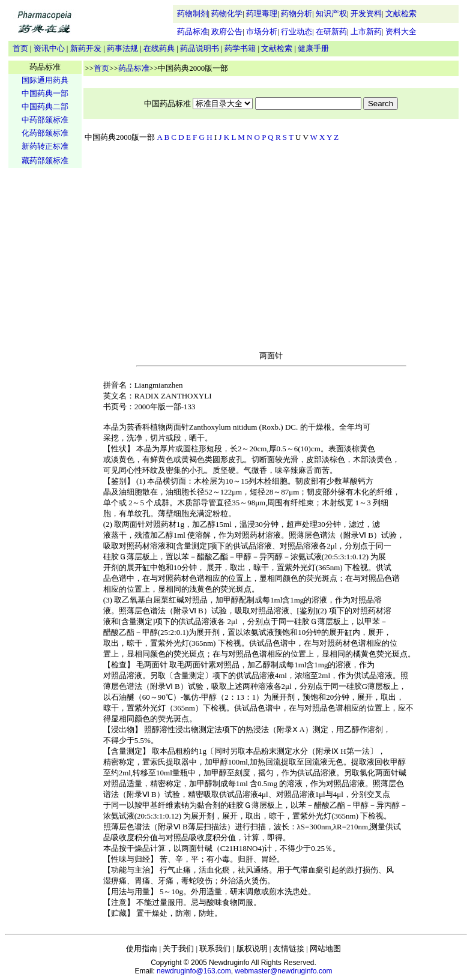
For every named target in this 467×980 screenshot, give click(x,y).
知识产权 (331, 14)
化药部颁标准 (45, 133)
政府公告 (227, 32)
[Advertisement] (45, 358)
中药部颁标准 (45, 120)
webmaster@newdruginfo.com (283, 971)
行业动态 (297, 32)
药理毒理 (262, 14)
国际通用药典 (45, 80)
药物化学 (227, 14)
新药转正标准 (45, 146)
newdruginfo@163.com (194, 971)
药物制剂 (193, 14)
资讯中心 (49, 48)
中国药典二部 (45, 107)
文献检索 (401, 14)
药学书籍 (240, 48)
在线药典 (159, 48)
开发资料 (366, 14)
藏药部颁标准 (45, 161)
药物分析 (297, 14)
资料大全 (401, 32)
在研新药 (331, 32)
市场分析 (262, 32)
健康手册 (313, 48)
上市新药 (366, 32)
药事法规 (122, 48)
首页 (20, 48)
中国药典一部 (45, 93)
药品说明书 (200, 48)
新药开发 (86, 48)
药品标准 (193, 32)
